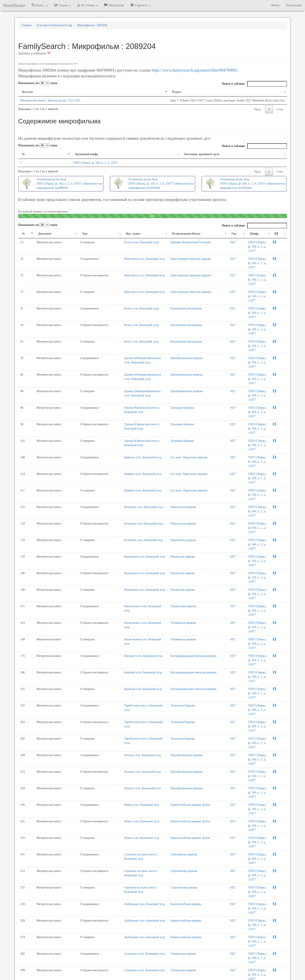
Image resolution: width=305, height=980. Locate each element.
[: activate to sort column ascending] (281, 234)
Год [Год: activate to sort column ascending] (220, 234)
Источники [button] (87, 5)
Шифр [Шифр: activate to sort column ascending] (235, 234)
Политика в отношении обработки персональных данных (199, 965)
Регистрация (294, 5)
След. (280, 109)
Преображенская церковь (152, 311)
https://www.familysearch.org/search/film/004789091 (194, 70)
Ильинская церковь (148, 432)
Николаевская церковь (150, 724)
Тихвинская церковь (149, 469)
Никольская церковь (149, 408)
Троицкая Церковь (148, 348)
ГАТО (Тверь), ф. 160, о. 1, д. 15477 (71, 163)
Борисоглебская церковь (152, 651)
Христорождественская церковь (156, 250)
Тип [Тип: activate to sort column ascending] (65, 234)
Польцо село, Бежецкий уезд (111, 566)
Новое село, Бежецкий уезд (110, 590)
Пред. (258, 109)
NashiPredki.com (79, 965)
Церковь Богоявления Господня (156, 242)
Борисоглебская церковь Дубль (156, 590)
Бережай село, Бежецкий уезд (112, 505)
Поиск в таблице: (254, 84)
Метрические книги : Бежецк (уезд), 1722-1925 (50, 100)
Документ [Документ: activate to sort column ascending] (40, 234)
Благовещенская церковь (152, 287)
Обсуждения (114, 5)
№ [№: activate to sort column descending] (24, 154)
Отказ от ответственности (144, 965)
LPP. (76, 64)
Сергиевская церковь (149, 614)
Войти (275, 5)
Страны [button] (62, 5)
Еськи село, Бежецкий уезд (110, 242)
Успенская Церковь (148, 529)
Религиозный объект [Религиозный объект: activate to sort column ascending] (152, 234)
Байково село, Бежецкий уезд (112, 384)
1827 (219, 242)
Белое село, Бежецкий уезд (110, 287)
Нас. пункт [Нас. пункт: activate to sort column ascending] (102, 234)
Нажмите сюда (134, 795)
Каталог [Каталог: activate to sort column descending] (28, 92)
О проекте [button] (140, 5)
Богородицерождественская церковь (159, 505)
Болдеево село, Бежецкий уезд (112, 408)
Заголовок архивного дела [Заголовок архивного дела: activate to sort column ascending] (196, 154)
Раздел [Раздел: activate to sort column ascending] (121, 92)
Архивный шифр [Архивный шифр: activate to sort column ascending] (62, 154)
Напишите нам (101, 965)
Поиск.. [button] (40, 5)
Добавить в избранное (34, 53)
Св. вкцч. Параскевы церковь (155, 384)
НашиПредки (14, 5)
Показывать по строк (38, 83)
